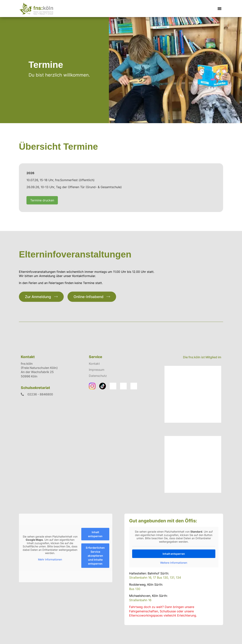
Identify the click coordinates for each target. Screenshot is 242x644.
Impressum (97, 370)
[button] (220, 9)
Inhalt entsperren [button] (95, 534)
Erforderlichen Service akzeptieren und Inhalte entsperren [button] (95, 556)
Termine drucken (42, 200)
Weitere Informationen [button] (174, 563)
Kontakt (94, 364)
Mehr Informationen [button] (50, 559)
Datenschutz (98, 376)
